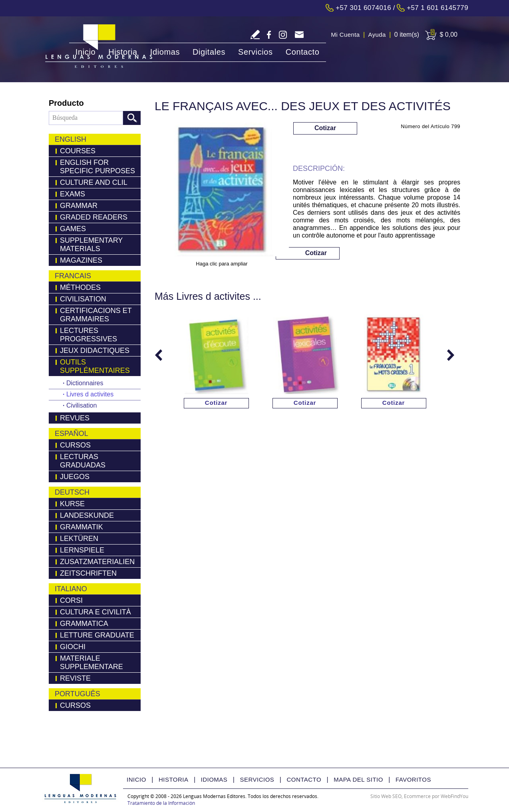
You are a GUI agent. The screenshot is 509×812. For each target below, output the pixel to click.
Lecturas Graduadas (83, 461)
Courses (78, 151)
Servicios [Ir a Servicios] (255, 52)
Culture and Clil (94, 182)
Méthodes (80, 287)
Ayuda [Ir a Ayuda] (377, 35)
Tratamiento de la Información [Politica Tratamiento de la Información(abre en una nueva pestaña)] (161, 803)
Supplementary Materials (91, 245)
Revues (75, 418)
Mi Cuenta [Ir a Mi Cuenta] (346, 35)
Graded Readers (94, 217)
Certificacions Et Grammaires (96, 315)
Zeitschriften (88, 573)
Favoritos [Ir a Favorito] (413, 779)
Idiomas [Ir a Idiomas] (165, 52)
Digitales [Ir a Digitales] (209, 52)
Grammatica (84, 624)
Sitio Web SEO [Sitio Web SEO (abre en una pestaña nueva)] (386, 796)
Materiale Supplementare (91, 662)
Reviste (75, 678)
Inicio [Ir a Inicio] (85, 52)
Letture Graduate (97, 635)
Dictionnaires (83, 383)
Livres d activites (88, 394)
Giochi (73, 647)
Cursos (75, 445)
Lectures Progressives (88, 335)
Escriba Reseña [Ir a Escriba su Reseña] (255, 35)
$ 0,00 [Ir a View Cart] (449, 35)
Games (73, 229)
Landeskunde (87, 515)
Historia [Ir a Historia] (123, 52)
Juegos (75, 477)
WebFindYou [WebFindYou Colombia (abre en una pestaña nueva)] (454, 796)
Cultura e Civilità (95, 612)
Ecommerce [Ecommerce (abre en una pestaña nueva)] (417, 796)
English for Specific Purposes (97, 167)
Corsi (71, 600)
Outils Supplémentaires (95, 366)
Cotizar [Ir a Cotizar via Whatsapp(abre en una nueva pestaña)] (325, 128)
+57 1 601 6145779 (437, 8)
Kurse (72, 504)
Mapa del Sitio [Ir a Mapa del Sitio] (358, 779)
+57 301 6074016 (363, 8)
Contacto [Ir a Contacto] (303, 52)
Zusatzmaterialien (97, 562)
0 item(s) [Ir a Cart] (407, 35)
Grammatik (82, 527)
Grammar (79, 206)
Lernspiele (82, 550)
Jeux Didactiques (95, 351)
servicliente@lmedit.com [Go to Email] (299, 35)
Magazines (81, 260)
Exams (73, 194)
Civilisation (83, 299)
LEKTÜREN (79, 539)
